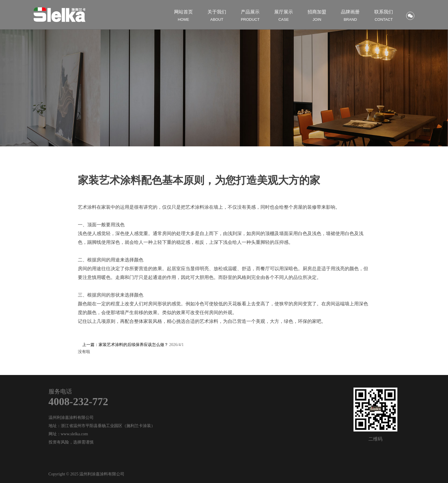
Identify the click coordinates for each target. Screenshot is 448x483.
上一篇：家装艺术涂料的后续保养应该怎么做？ (133, 345)
